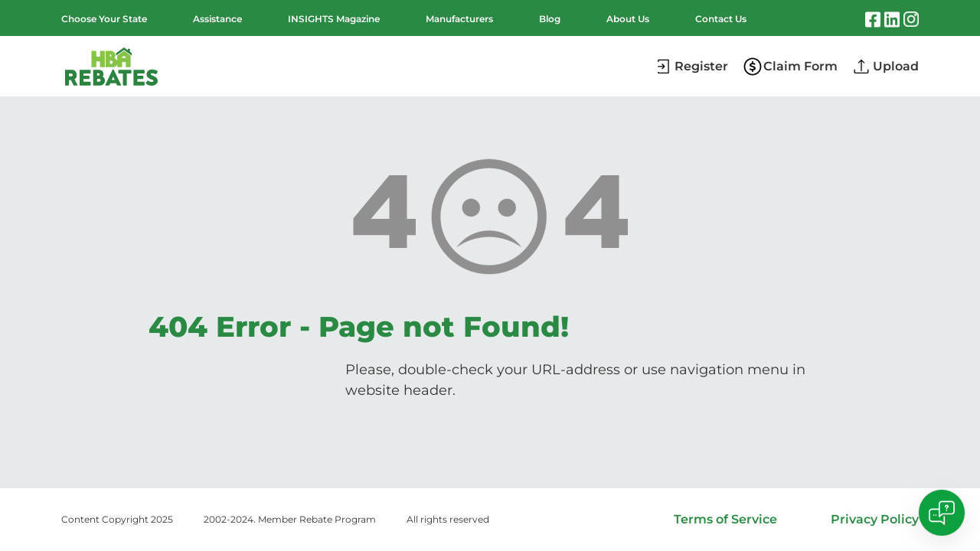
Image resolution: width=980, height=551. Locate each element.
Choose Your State (104, 19)
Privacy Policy (875, 519)
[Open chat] (942, 513)
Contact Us (721, 19)
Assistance (217, 19)
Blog (550, 19)
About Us (628, 19)
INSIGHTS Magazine (334, 19)
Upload (896, 66)
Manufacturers (459, 19)
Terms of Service (725, 519)
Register (701, 66)
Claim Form (800, 66)
